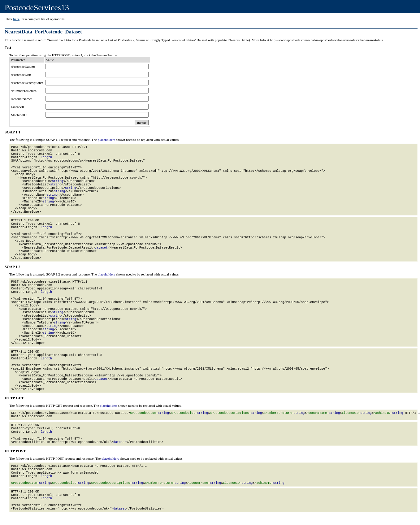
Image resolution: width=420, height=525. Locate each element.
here (16, 19)
